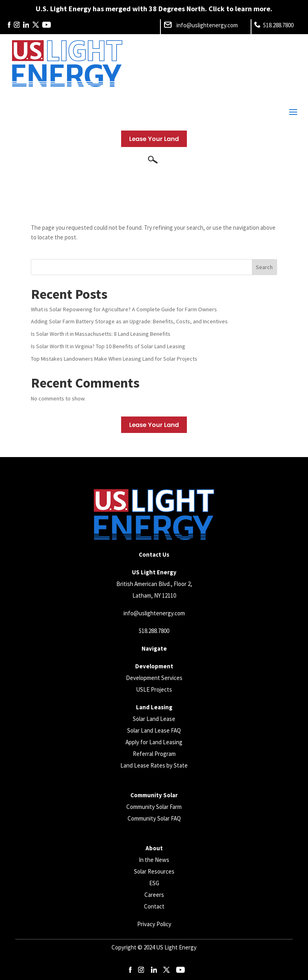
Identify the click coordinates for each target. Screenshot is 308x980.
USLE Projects (154, 689)
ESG (154, 883)
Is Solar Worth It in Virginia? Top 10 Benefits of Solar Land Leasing (108, 346)
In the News (154, 860)
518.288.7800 (154, 631)
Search (264, 267)
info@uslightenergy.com (154, 613)
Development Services (154, 678)
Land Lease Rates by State (154, 765)
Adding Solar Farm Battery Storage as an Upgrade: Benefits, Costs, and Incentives (129, 321)
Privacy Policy (154, 924)
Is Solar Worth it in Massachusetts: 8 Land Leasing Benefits (101, 334)
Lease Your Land (154, 139)
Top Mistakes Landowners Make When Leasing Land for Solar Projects (114, 359)
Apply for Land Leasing (154, 742)
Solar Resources (154, 871)
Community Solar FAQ (154, 818)
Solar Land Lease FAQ (154, 730)
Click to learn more (239, 9)
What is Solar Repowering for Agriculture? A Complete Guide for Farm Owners (124, 309)
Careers (154, 895)
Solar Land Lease (154, 719)
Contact (154, 906)
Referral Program (154, 754)
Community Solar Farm (154, 807)
